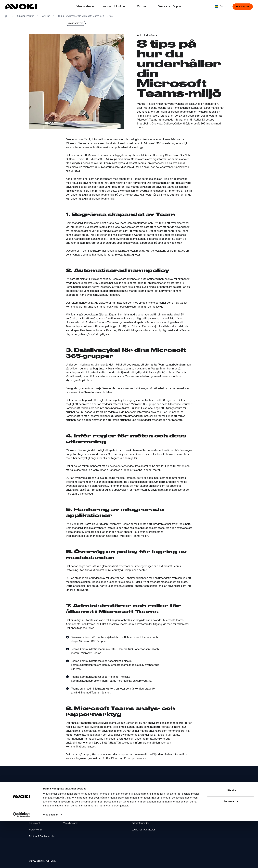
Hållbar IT (102, 797)
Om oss (144, 7)
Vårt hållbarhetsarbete (75, 803)
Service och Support (170, 7)
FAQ (134, 817)
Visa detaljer (50, 861)
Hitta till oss (138, 803)
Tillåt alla (231, 837)
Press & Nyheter (72, 810)
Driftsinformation (141, 823)
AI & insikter (35, 817)
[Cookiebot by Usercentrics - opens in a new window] (21, 862)
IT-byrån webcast (107, 810)
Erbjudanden (85, 7)
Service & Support (141, 810)
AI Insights (103, 817)
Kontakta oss (243, 7)
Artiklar (46, 16)
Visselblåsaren (71, 823)
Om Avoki (68, 797)
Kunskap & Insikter (116, 7)
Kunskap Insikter (25, 16)
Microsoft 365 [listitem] (76, 24)
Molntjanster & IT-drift (40, 810)
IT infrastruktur (37, 797)
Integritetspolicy (72, 817)
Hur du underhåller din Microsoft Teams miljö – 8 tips (85, 16)
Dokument (34, 823)
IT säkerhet (35, 803)
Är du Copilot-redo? (108, 803)
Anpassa (231, 848)
